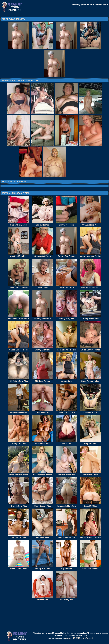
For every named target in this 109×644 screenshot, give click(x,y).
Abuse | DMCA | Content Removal (80, 638)
